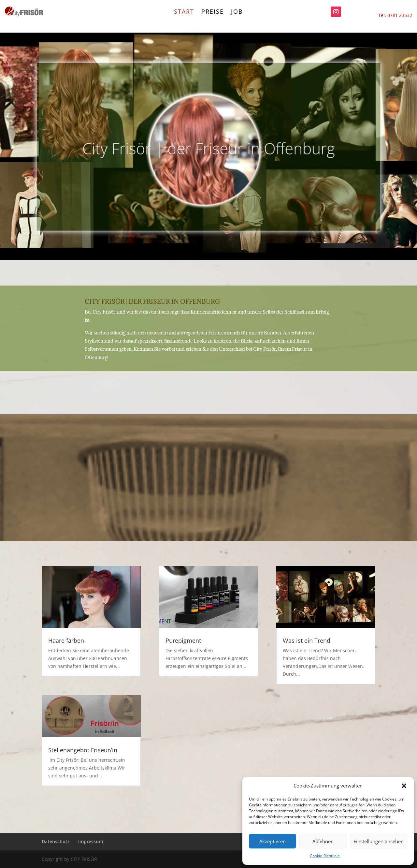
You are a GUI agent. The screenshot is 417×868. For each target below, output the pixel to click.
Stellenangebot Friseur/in (83, 750)
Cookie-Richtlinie (325, 856)
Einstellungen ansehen (379, 841)
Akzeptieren (273, 841)
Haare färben (66, 640)
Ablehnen (323, 841)
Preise (213, 12)
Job (237, 12)
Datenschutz (56, 841)
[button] (404, 786)
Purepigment (183, 640)
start (184, 12)
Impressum (91, 841)
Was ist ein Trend (307, 640)
